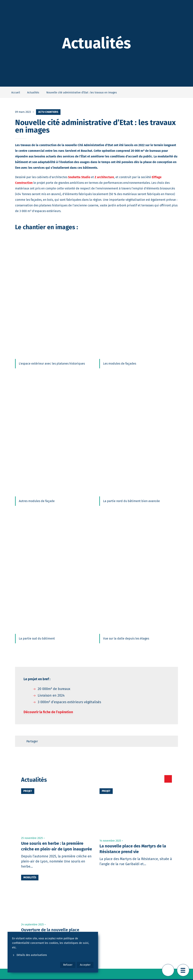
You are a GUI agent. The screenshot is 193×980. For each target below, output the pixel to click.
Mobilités (30, 877)
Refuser (68, 965)
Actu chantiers (48, 112)
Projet (28, 791)
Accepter (85, 965)
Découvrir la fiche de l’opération (48, 712)
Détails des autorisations (29, 955)
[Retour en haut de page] (168, 970)
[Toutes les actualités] (152, 779)
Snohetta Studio (79, 177)
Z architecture (104, 177)
